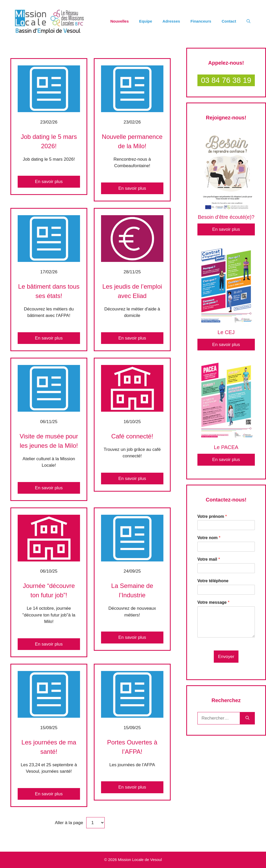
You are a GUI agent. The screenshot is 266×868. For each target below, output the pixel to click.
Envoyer (226, 657)
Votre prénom (212, 516)
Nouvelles (120, 21)
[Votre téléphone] (226, 590)
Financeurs (201, 21)
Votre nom (209, 538)
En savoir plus (49, 182)
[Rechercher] (247, 718)
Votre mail (209, 559)
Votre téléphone (213, 581)
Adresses (171, 21)
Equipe (146, 21)
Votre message (213, 602)
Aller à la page (69, 823)
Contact (229, 21)
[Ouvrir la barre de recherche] (248, 21)
